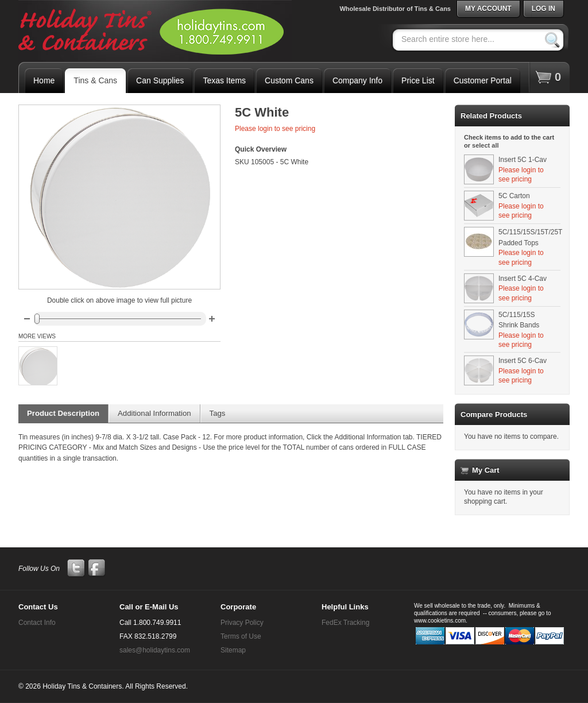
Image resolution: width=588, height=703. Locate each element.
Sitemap (233, 650)
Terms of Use (241, 636)
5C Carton (514, 196)
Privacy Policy (242, 623)
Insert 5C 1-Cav (523, 160)
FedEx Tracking (345, 623)
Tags (218, 413)
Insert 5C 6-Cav (523, 361)
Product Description (63, 413)
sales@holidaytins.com (155, 650)
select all (485, 145)
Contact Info (37, 623)
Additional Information (154, 413)
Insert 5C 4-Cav (523, 279)
